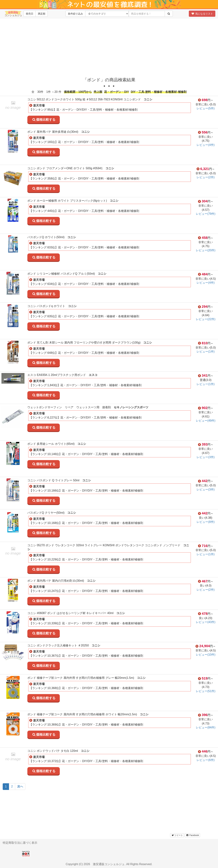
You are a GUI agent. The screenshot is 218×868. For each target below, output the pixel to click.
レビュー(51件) (206, 691)
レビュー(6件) (206, 760)
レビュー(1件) (206, 352)
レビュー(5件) (206, 108)
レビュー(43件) (206, 622)
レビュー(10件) (206, 655)
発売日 (30, 14)
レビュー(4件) (206, 145)
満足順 (42, 14)
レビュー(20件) (206, 250)
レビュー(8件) (206, 522)
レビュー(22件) (206, 319)
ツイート (177, 835)
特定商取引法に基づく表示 (20, 843)
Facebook (192, 835)
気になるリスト (202, 14)
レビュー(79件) (206, 214)
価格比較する (44, 120)
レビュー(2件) (206, 177)
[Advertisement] (110, 47)
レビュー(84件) (206, 727)
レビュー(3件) (206, 457)
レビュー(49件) (206, 421)
